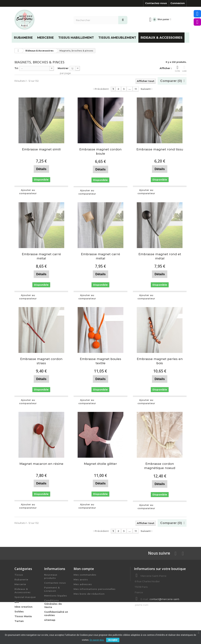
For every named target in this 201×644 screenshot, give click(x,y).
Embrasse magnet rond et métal (160, 256)
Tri (16, 68)
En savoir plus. (97, 640)
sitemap (50, 620)
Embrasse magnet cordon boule (100, 151)
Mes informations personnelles (95, 589)
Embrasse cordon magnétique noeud (160, 466)
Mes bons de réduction (89, 594)
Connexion (178, 3)
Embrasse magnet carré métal (41, 256)
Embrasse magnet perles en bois (160, 361)
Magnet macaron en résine (41, 464)
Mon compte (84, 569)
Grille (177, 69)
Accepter (113, 640)
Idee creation (23, 607)
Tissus (19, 575)
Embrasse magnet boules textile (100, 361)
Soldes (19, 611)
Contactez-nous (156, 3)
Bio (17, 602)
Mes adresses (83, 584)
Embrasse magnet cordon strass (41, 361)
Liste (184, 69)
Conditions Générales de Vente (53, 604)
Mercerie (20, 584)
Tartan (19, 621)
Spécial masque (25, 597)
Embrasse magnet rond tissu (160, 149)
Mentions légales (56, 596)
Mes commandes (85, 575)
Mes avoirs (81, 580)
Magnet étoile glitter (100, 464)
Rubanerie (21, 580)
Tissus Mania (23, 616)
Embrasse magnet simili (41, 149)
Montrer (63, 68)
